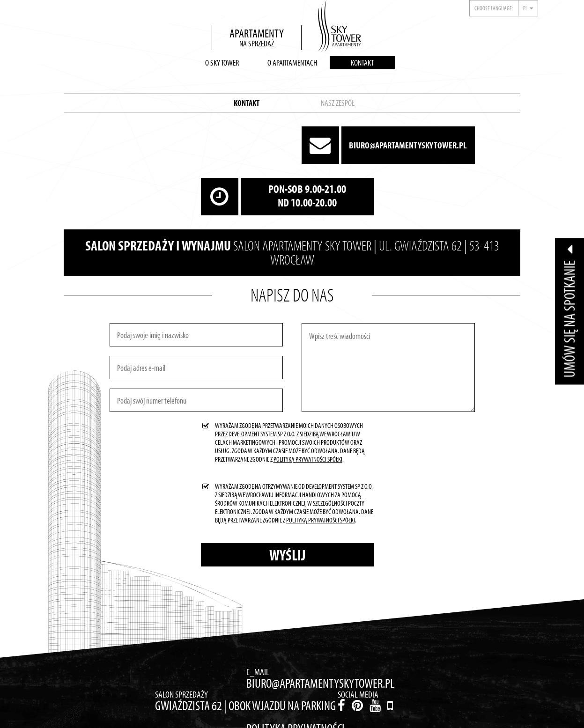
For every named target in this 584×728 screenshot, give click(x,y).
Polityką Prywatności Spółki (308, 459)
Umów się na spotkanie (569, 311)
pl (525, 8)
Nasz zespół (338, 103)
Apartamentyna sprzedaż (257, 37)
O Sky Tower (222, 63)
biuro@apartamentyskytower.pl (408, 145)
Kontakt (362, 63)
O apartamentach (292, 63)
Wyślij (287, 555)
